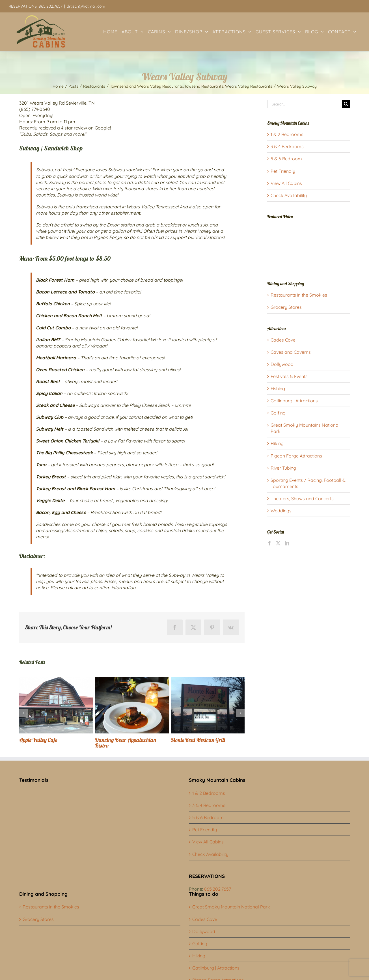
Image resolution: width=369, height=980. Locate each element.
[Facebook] (269, 543)
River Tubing (283, 468)
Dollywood (282, 364)
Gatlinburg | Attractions (294, 401)
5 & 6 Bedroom (286, 159)
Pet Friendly (283, 171)
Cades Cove (283, 340)
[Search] (346, 104)
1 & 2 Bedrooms (287, 134)
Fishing (278, 388)
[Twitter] (278, 543)
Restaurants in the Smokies (299, 295)
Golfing (278, 413)
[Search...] (305, 104)
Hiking (277, 443)
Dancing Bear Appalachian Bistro (126, 743)
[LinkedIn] (287, 543)
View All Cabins (286, 183)
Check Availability (289, 195)
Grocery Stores (286, 307)
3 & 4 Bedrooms (287, 146)
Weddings (281, 511)
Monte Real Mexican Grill (198, 740)
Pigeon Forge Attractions (296, 456)
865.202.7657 (218, 889)
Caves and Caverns (291, 352)
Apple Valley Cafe (38, 740)
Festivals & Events (289, 376)
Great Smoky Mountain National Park (231, 907)
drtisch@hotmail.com (86, 6)
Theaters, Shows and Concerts (302, 498)
